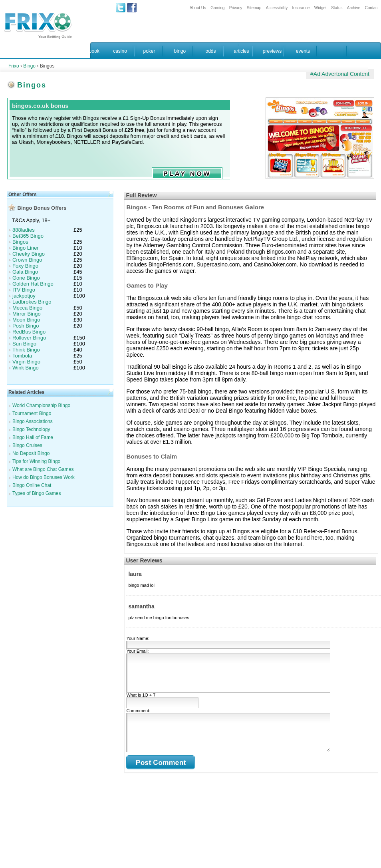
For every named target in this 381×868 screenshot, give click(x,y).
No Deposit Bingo (31, 453)
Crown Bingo (27, 260)
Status (337, 8)
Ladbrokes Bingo (32, 302)
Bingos (20, 242)
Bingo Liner (26, 248)
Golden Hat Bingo (33, 284)
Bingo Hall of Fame (33, 437)
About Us (198, 8)
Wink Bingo (26, 368)
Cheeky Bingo (29, 254)
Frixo (14, 66)
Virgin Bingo (26, 362)
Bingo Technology (31, 429)
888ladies (24, 230)
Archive (354, 8)
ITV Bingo (24, 290)
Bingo (29, 66)
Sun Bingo (24, 344)
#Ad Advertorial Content (340, 74)
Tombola (22, 356)
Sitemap (254, 8)
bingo (180, 51)
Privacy (236, 8)
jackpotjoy (24, 296)
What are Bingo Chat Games (43, 469)
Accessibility (277, 8)
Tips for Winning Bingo (36, 461)
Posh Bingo (26, 326)
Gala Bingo (25, 272)
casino (120, 51)
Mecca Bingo (27, 308)
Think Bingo (26, 350)
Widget (320, 8)
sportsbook (88, 51)
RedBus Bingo (29, 332)
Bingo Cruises (27, 445)
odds (210, 51)
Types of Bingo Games (37, 493)
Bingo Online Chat (32, 485)
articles (241, 51)
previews (272, 51)
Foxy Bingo (25, 266)
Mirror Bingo (27, 314)
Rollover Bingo (29, 338)
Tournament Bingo (32, 413)
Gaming (217, 8)
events (303, 51)
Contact (372, 8)
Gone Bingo (26, 278)
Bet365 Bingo (28, 236)
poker (149, 51)
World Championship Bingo (41, 405)
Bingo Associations (33, 421)
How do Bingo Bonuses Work (44, 477)
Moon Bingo (26, 320)
